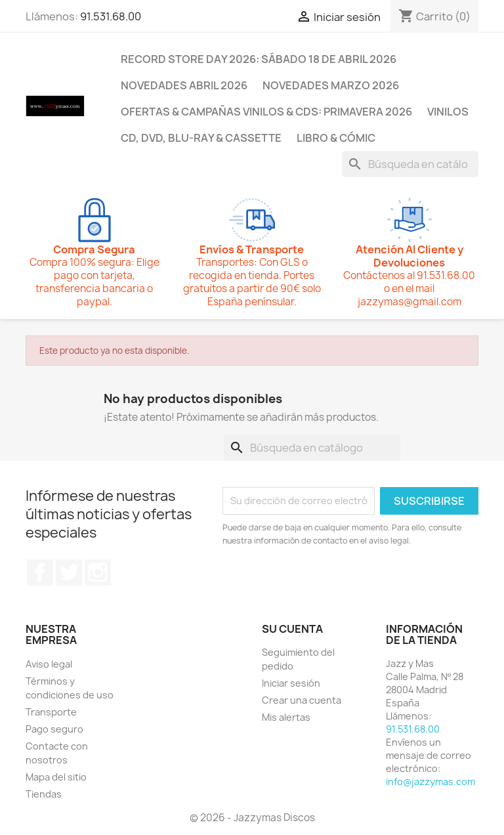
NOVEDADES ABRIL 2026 (184, 85)
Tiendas (44, 794)
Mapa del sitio (56, 777)
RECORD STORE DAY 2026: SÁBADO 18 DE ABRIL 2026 (259, 59)
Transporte (51, 712)
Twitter (69, 572)
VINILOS (448, 112)
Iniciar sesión (291, 683)
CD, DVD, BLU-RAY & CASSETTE (201, 138)
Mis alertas (286, 717)
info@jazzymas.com (430, 781)
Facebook (40, 572)
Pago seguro (54, 729)
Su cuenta (292, 629)
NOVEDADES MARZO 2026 (331, 85)
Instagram (98, 572)
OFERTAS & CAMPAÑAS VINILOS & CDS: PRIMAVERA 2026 (266, 112)
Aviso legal (49, 664)
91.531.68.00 (111, 16)
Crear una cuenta (302, 700)
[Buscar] (410, 164)
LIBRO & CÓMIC (336, 138)
